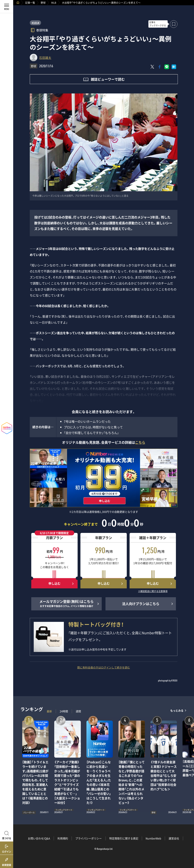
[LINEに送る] (167, 67)
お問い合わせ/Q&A (39, 838)
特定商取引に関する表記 (124, 838)
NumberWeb (153, 838)
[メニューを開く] (7, 7)
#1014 (35, 23)
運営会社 (174, 838)
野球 (43, 3)
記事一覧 (30, 3)
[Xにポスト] (152, 67)
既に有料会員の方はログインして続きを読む (104, 667)
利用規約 (63, 838)
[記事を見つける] (7, 835)
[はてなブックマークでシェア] (174, 67)
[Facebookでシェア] (160, 67)
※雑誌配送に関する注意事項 (153, 591)
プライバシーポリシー (89, 838)
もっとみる (177, 710)
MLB (54, 3)
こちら (140, 442)
